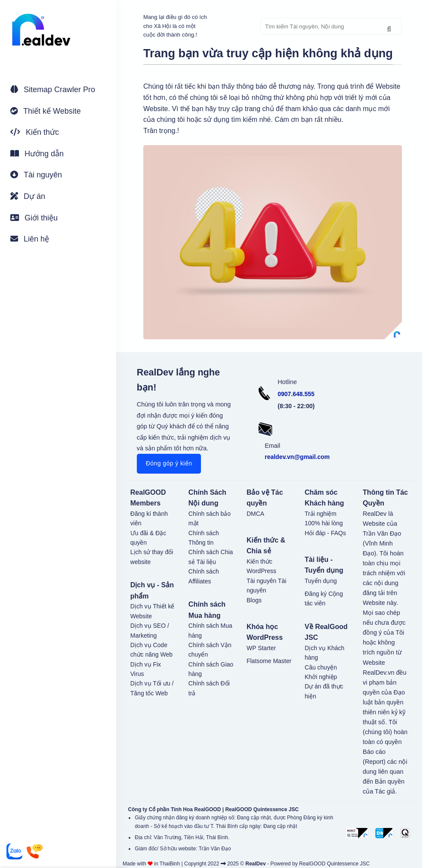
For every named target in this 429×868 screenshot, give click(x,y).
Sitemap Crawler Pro (53, 90)
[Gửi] (389, 29)
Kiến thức (35, 132)
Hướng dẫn (37, 154)
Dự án (28, 196)
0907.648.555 (296, 394)
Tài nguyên (36, 175)
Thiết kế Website (46, 111)
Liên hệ (30, 239)
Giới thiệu (34, 218)
